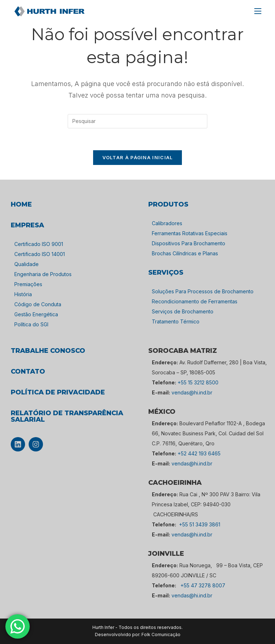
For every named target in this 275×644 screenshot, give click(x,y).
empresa (27, 225)
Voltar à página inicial (138, 157)
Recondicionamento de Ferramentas (195, 301)
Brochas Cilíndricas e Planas (185, 253)
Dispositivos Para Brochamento (189, 243)
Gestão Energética (36, 314)
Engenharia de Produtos (43, 274)
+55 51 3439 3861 (200, 524)
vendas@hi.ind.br (192, 392)
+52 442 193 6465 (199, 453)
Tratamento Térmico (176, 321)
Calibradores (167, 223)
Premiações (28, 284)
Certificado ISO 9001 (39, 244)
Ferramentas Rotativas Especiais (190, 233)
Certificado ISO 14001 (40, 254)
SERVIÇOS (166, 273)
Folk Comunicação (161, 634)
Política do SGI (31, 324)
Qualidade (26, 264)
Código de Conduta (38, 304)
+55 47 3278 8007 (203, 585)
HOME (21, 204)
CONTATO (28, 371)
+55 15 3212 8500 (198, 382)
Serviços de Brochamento (183, 311)
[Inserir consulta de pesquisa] (137, 121)
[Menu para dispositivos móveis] (258, 11)
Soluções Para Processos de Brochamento (203, 291)
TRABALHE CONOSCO (48, 351)
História (23, 294)
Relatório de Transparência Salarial (67, 416)
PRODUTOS (168, 204)
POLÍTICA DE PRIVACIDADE (58, 392)
